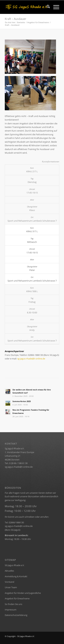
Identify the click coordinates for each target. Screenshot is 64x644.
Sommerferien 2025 (22, 401)
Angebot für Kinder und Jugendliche (23, 593)
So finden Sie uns (13, 604)
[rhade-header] (27, 7)
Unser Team (11, 587)
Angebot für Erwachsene (17, 598)
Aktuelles (9, 571)
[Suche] (47, 7)
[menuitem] (47, 7)
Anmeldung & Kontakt (16, 576)
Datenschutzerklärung (16, 615)
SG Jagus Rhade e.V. (15, 565)
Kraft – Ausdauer (16, 19)
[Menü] (55, 7)
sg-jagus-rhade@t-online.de (31, 359)
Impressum (11, 610)
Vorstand (9, 582)
